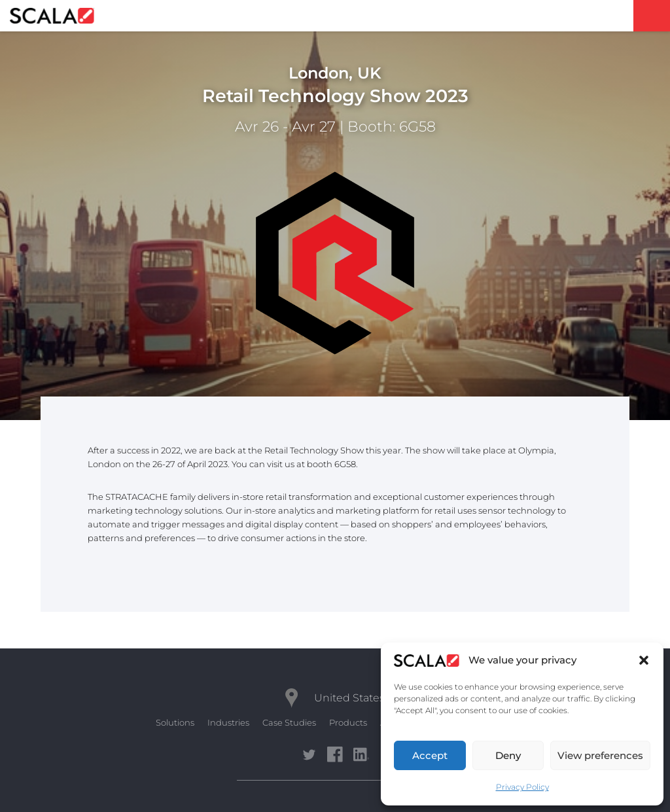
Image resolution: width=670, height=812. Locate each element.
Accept (430, 755)
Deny (508, 755)
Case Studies (289, 722)
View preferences (600, 755)
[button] (644, 660)
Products (348, 722)
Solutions (175, 722)
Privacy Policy (522, 787)
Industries (228, 722)
